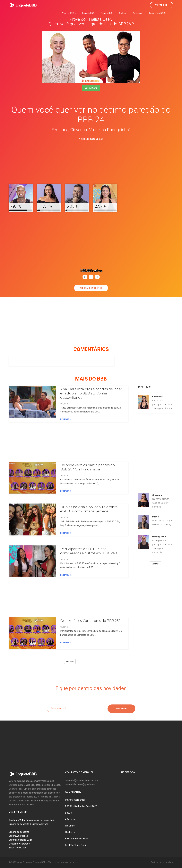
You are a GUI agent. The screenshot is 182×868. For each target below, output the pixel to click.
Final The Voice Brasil (76, 845)
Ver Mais (70, 661)
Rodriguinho (159, 537)
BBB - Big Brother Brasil (77, 839)
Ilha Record (71, 832)
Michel (156, 517)
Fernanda (157, 397)
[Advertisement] (91, 161)
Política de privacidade (162, 862)
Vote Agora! (91, 88)
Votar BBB (162, 5)
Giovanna (157, 495)
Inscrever (121, 708)
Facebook (128, 772)
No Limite (70, 826)
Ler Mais (65, 419)
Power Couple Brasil (75, 800)
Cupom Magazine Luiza (20, 840)
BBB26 (68, 813)
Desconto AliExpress (19, 844)
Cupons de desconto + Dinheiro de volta (29, 824)
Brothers (122, 13)
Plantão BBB (106, 13)
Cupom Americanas (18, 836)
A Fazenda (70, 819)
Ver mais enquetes (91, 288)
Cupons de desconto (19, 832)
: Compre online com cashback (32, 820)
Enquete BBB (88, 13)
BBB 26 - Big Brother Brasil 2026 (81, 806)
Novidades (138, 13)
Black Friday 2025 (18, 848)
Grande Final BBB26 (158, 13)
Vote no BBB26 (69, 13)
